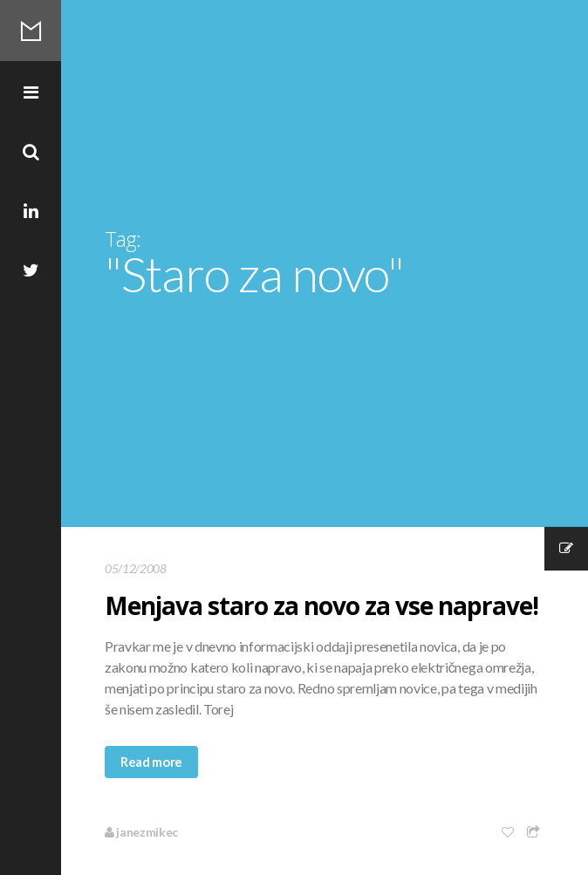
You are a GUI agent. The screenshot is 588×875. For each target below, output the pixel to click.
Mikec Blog (31, 31)
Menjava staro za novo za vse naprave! (321, 605)
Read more (151, 762)
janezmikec (141, 832)
